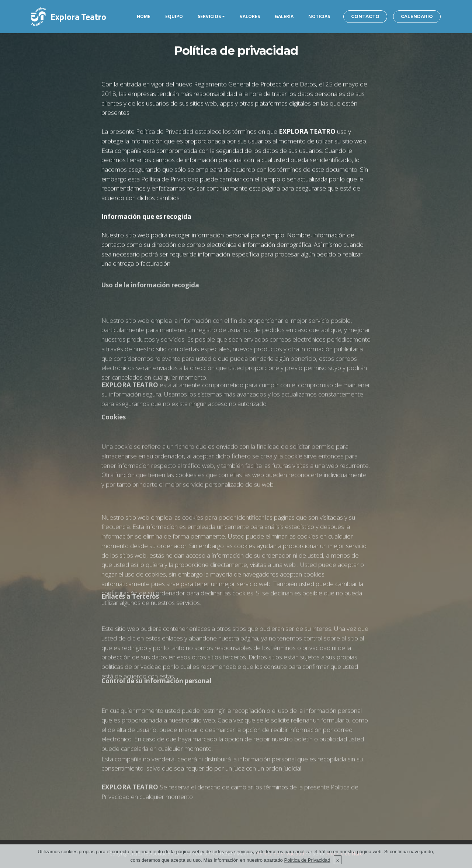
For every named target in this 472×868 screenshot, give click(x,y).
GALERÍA (284, 16)
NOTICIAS (319, 16)
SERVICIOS (209, 16)
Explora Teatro (78, 17)
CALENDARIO (417, 16)
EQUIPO (174, 16)
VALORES (250, 16)
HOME (144, 16)
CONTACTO (365, 16)
